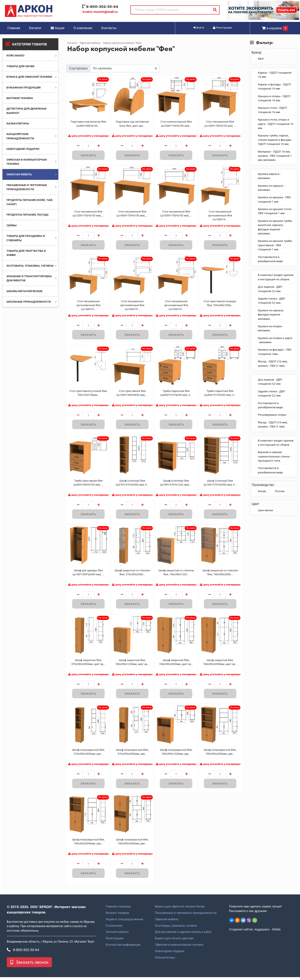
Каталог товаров (117, 916)
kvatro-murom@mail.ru (100, 12)
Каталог (35, 28)
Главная (14, 28)
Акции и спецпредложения (124, 922)
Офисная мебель (19, 174)
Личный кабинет (117, 935)
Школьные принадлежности (29, 302)
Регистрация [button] (222, 28)
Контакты (109, 28)
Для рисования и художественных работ (183, 935)
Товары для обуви (20, 66)
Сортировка (78, 68)
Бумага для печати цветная (174, 942)
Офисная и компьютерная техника (179, 948)
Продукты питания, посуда (27, 215)
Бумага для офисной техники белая (180, 910)
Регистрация (115, 942)
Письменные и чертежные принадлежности (186, 916)
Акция (58, 28)
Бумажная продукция (23, 87)
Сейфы (11, 225)
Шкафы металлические (24, 291)
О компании (83, 28)
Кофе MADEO (15, 55)
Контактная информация (123, 948)
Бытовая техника (20, 98)
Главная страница (118, 910)
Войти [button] (199, 28)
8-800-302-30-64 (102, 7)
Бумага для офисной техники (29, 77)
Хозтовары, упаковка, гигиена (30, 266)
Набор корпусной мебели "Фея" (122, 43)
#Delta (276, 932)
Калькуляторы (18, 123)
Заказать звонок (29, 965)
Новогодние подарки (23, 149)
